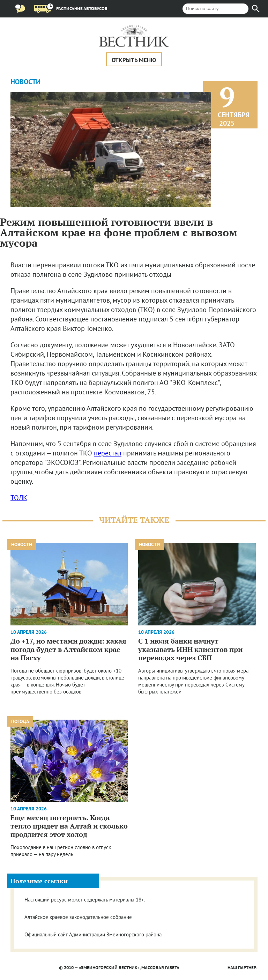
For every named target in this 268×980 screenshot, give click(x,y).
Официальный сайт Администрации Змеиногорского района (93, 934)
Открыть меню (134, 60)
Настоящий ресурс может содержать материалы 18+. (85, 900)
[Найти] (256, 9)
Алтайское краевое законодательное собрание (78, 917)
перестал (108, 453)
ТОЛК (19, 498)
